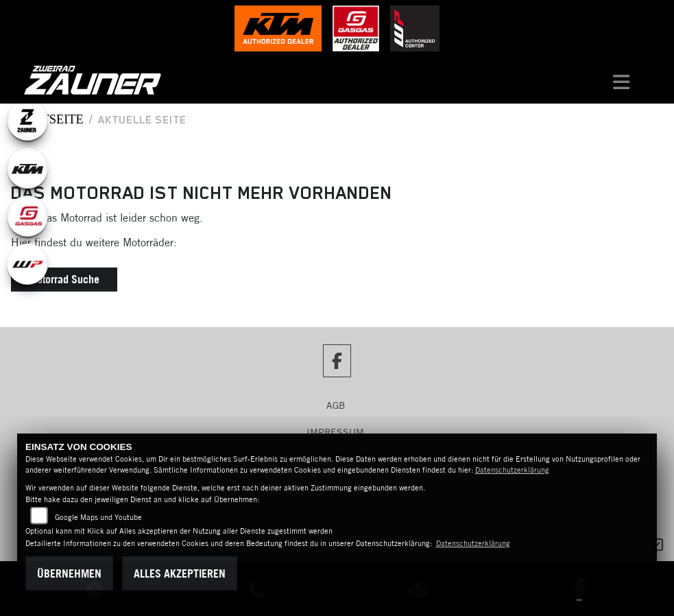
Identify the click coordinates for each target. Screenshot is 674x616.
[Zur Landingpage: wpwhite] (27, 264)
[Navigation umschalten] (621, 80)
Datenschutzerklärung (512, 470)
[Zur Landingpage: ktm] (27, 168)
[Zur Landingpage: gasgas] (27, 216)
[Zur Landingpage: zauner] (27, 120)
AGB (336, 405)
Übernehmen (69, 573)
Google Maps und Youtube (98, 517)
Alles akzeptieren (180, 573)
